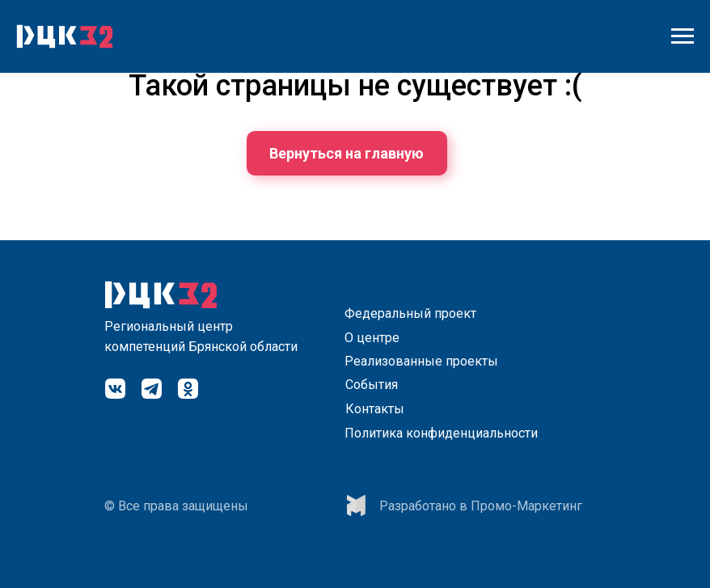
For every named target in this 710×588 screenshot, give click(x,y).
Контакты (375, 409)
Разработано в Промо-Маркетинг (481, 506)
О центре (372, 338)
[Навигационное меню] (683, 36)
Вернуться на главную (347, 153)
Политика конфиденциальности (441, 433)
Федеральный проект (410, 313)
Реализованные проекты (421, 361)
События (372, 385)
